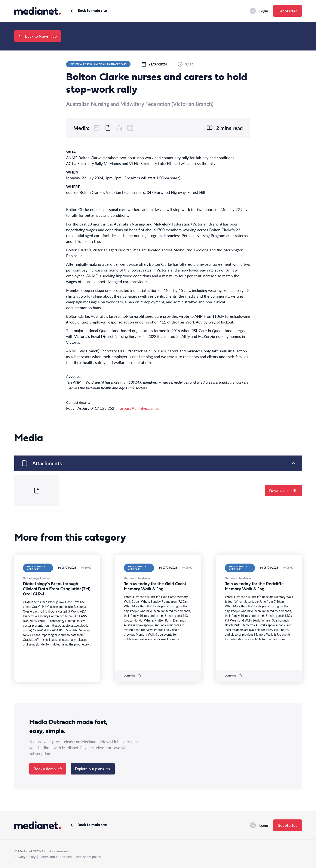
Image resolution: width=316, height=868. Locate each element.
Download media (283, 490)
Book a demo (48, 769)
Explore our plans (93, 769)
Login (259, 11)
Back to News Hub (38, 36)
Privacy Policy (25, 857)
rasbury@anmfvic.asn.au (139, 408)
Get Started (288, 11)
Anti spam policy (88, 857)
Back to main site (89, 11)
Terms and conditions (56, 857)
